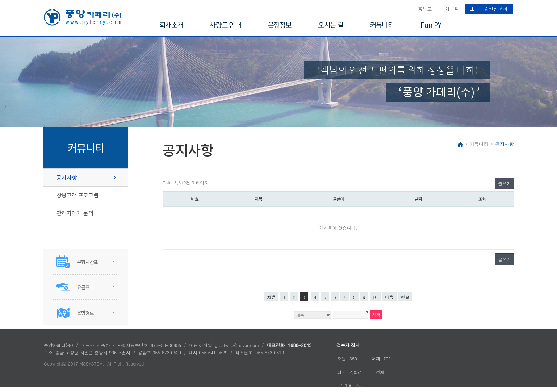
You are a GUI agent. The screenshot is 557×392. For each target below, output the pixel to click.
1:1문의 (451, 9)
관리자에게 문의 (75, 213)
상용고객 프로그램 (78, 195)
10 (375, 297)
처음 (271, 297)
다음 (389, 297)
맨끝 (405, 297)
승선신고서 (496, 9)
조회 (482, 199)
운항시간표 (87, 262)
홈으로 (425, 9)
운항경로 (85, 313)
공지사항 (67, 177)
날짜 (418, 199)
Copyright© (55, 364)
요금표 (83, 287)
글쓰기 (504, 184)
